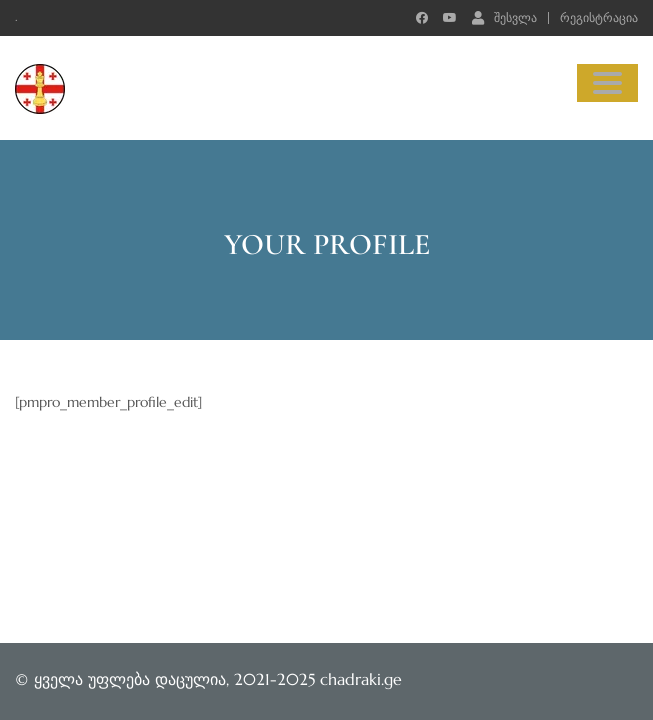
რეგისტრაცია (599, 18)
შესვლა (504, 17)
